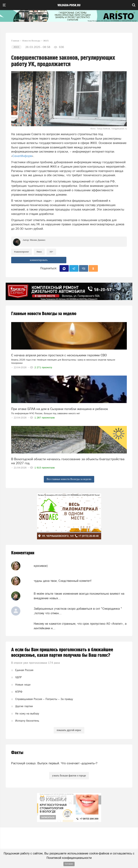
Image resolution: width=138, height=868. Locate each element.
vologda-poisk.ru (69, 5)
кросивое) (41, 566)
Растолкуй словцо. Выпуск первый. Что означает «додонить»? (54, 763)
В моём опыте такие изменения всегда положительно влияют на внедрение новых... (79, 596)
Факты (17, 753)
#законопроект (22, 252)
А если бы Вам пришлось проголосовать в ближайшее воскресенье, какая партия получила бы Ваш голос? (62, 653)
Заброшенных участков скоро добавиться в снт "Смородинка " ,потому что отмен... (78, 611)
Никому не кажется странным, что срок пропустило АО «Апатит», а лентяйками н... (80, 626)
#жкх (39, 252)
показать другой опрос (69, 730)
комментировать (39, 260)
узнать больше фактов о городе (69, 776)
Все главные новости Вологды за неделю (69, 479)
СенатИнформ (22, 156)
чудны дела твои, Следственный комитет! (63, 581)
